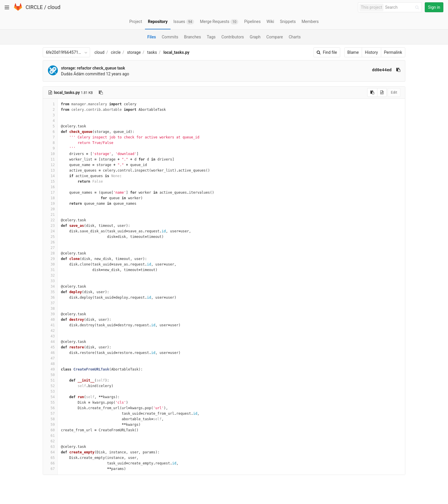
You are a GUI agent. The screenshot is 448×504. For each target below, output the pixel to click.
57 (50, 414)
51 (50, 380)
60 (50, 430)
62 (50, 441)
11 (50, 159)
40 (50, 320)
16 (50, 187)
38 (50, 309)
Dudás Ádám (73, 74)
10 (50, 154)
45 (50, 347)
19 (50, 204)
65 (50, 458)
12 (50, 165)
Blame (353, 52)
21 (50, 215)
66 (50, 463)
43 (50, 336)
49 (50, 369)
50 (50, 375)
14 (50, 176)
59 (50, 425)
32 (50, 275)
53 (50, 391)
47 (50, 358)
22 (50, 220)
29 (50, 259)
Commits (170, 37)
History (371, 52)
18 (50, 198)
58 (50, 419)
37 (50, 303)
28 (50, 253)
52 (50, 386)
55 (50, 403)
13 (50, 170)
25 (50, 237)
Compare (275, 37)
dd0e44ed (382, 70)
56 (50, 408)
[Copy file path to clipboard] (101, 92)
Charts (295, 37)
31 (50, 270)
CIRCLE (34, 7)
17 (50, 193)
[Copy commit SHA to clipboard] (398, 70)
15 (50, 181)
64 (50, 452)
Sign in (434, 7)
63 (50, 447)
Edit (394, 92)
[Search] (403, 7)
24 (50, 231)
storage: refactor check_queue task (93, 68)
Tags (211, 37)
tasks (152, 52)
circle (116, 52)
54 (50, 397)
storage (134, 52)
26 (50, 242)
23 (50, 226)
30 (50, 264)
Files (152, 37)
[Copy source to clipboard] (372, 92)
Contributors (233, 37)
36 (50, 298)
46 (50, 353)
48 (50, 364)
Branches (193, 37)
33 (50, 281)
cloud (54, 7)
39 (50, 314)
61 (50, 436)
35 (50, 292)
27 (50, 248)
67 (50, 469)
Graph (255, 37)
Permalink (393, 52)
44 (50, 342)
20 (50, 209)
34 (50, 286)
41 (50, 325)
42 (50, 331)
